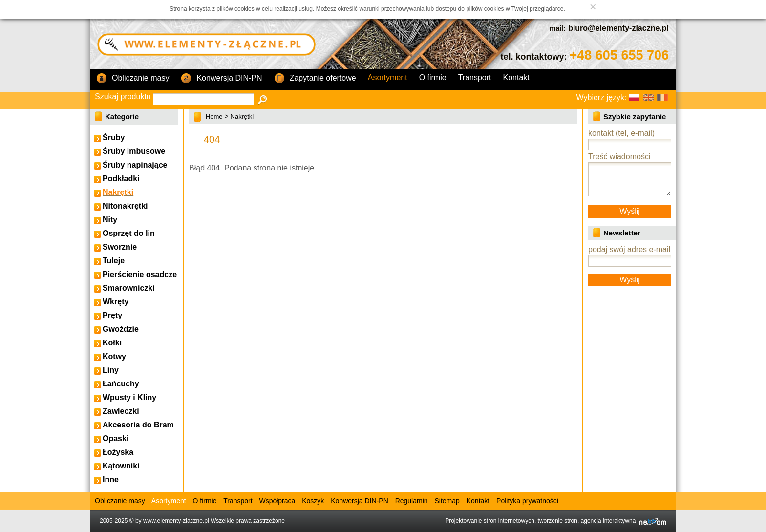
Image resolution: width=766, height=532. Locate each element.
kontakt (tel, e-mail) (621, 133)
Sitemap (447, 501)
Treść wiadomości (619, 157)
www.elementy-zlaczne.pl (176, 521)
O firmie (433, 77)
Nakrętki (242, 117)
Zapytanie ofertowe (315, 79)
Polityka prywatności (527, 501)
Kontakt (516, 77)
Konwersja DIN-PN (221, 79)
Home (214, 117)
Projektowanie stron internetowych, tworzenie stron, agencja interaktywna (556, 521)
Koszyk (313, 501)
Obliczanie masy (133, 79)
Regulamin (412, 501)
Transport (475, 77)
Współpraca (277, 501)
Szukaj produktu (123, 96)
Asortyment (388, 77)
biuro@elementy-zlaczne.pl (618, 28)
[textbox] (203, 99)
